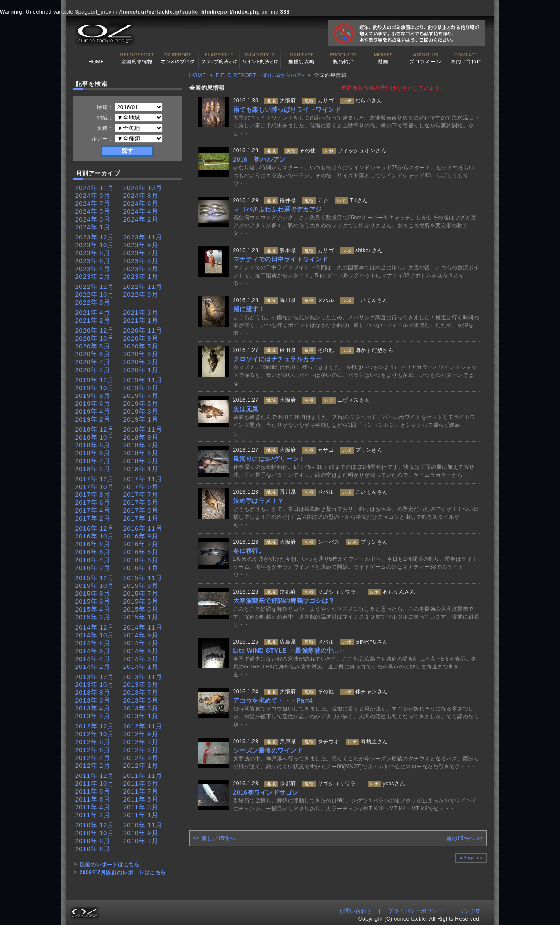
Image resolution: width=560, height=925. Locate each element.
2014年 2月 (93, 666)
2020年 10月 (95, 338)
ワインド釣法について (260, 59)
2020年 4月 (93, 362)
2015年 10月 (95, 586)
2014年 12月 (95, 627)
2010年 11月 (143, 825)
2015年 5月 (141, 601)
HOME (96, 59)
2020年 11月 (143, 330)
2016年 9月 (141, 536)
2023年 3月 (141, 269)
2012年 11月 (143, 726)
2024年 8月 (141, 195)
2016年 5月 (141, 552)
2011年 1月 (141, 815)
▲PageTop (471, 858)
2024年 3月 (93, 219)
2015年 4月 (93, 609)
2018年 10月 (95, 437)
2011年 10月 (95, 783)
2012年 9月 (141, 734)
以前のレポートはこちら (110, 865)
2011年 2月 (93, 815)
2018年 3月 (141, 461)
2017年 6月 (93, 502)
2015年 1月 (141, 617)
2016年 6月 (93, 552)
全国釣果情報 (137, 59)
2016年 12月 (95, 528)
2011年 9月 (141, 783)
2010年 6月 (93, 849)
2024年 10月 (143, 188)
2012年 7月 (141, 742)
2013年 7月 (141, 692)
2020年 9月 (141, 338)
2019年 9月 (141, 388)
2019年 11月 (143, 380)
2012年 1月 (141, 765)
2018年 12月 (95, 429)
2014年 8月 (93, 643)
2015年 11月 (143, 578)
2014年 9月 (141, 635)
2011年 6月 (93, 799)
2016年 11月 (143, 528)
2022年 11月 (143, 287)
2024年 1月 (93, 227)
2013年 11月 (143, 677)
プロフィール (425, 59)
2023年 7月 (141, 253)
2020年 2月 (93, 370)
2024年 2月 (141, 219)
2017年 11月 (143, 479)
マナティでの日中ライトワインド (281, 259)
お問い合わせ (466, 59)
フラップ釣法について (219, 59)
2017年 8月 (93, 494)
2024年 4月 (141, 211)
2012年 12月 (95, 726)
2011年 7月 (141, 791)
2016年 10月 (95, 536)
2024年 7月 (93, 203)
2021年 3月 (141, 312)
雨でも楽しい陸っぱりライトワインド (287, 109)
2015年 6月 (93, 601)
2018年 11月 (143, 429)
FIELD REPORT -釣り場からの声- (260, 75)
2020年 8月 (93, 346)
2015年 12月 (95, 578)
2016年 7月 (141, 544)
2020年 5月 (141, 354)
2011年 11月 (143, 776)
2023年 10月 (95, 245)
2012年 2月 (93, 765)
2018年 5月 (141, 453)
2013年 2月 (93, 716)
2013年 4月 (93, 708)
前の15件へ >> (464, 838)
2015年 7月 (141, 593)
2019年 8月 (93, 396)
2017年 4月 (93, 510)
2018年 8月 (93, 445)
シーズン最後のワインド (268, 750)
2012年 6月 (93, 750)
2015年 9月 (141, 586)
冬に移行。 (249, 551)
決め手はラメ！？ (259, 501)
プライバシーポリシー (415, 911)
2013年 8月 (93, 692)
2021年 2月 (93, 320)
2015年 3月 (141, 609)
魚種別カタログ (301, 59)
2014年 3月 (141, 659)
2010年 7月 (141, 841)
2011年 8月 (93, 791)
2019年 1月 (141, 419)
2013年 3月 (141, 708)
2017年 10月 (95, 487)
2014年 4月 (93, 659)
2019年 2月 (93, 419)
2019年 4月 (93, 411)
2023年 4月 (93, 269)
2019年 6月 (93, 403)
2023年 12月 (95, 237)
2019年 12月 (95, 380)
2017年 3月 (141, 510)
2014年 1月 (141, 666)
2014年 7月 (141, 643)
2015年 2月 (93, 617)
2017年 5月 (141, 502)
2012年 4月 (93, 758)
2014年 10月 (95, 635)
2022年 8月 (93, 302)
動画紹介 (384, 59)
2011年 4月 (93, 807)
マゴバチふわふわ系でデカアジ (278, 209)
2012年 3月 (141, 758)
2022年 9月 (141, 294)
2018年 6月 (93, 453)
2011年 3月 (141, 807)
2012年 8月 (93, 742)
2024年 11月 (95, 188)
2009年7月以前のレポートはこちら (123, 872)
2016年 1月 (141, 568)
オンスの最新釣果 (178, 59)
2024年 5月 (93, 211)
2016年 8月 (93, 544)
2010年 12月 (95, 825)
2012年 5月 (141, 750)
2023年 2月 (93, 276)
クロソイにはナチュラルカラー (278, 359)
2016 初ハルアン (259, 159)
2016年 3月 (141, 560)
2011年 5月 (141, 799)
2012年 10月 (95, 734)
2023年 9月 (141, 245)
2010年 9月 (141, 833)
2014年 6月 (93, 651)
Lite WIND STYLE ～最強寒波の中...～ (289, 651)
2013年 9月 (141, 684)
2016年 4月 (93, 560)
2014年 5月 (141, 651)
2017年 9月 (141, 487)
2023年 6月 (93, 261)
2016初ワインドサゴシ (266, 792)
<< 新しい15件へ (214, 838)
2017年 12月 (95, 479)
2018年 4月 (93, 461)
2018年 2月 (93, 469)
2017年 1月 (141, 518)
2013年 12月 (95, 677)
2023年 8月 (93, 253)
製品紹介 (343, 59)
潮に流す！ (249, 309)
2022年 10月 (95, 294)
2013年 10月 (95, 684)
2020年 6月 (93, 354)
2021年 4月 (93, 312)
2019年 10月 (95, 388)
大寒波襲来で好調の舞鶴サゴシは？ (284, 601)
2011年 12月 (95, 776)
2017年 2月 (93, 518)
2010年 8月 (93, 841)
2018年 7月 (141, 445)
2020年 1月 (141, 370)
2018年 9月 (141, 437)
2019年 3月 (141, 411)
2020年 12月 (95, 330)
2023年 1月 (141, 276)
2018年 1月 (141, 469)
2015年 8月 (93, 593)
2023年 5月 (141, 261)
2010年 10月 (95, 833)
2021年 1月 (141, 320)
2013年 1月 (141, 716)
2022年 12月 (95, 287)
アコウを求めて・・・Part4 (273, 700)
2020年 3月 (141, 362)
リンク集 (470, 911)
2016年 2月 (93, 568)
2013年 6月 (93, 700)
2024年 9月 (93, 195)
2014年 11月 (143, 627)
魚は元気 (246, 409)
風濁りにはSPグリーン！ (269, 459)
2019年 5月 (141, 403)
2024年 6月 (141, 203)
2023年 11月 (143, 237)
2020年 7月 (141, 346)
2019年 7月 (141, 396)
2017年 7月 (141, 494)
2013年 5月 (141, 700)
